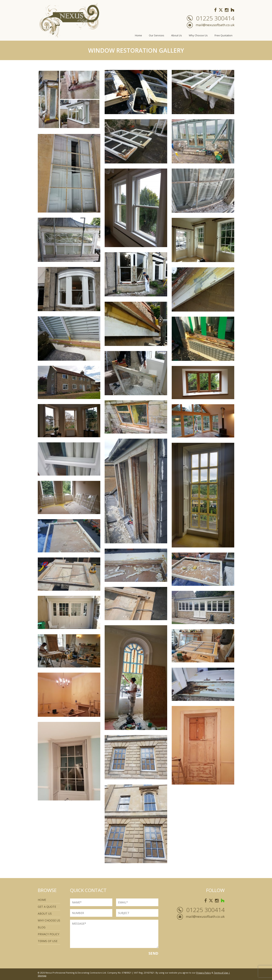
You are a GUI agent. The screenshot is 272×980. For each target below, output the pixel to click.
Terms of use (48, 941)
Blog (42, 927)
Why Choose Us (198, 35)
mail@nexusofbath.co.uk (215, 25)
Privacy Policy (48, 934)
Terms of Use (221, 973)
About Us (177, 35)
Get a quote (47, 907)
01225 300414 (215, 18)
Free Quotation (224, 35)
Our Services (157, 35)
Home (138, 35)
